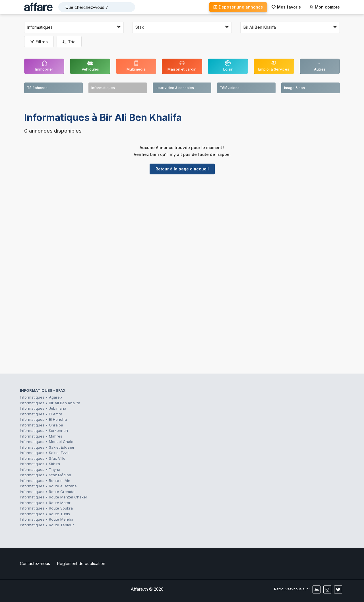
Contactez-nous (35, 563)
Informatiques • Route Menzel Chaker (54, 497)
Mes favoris (286, 7)
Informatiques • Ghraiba (42, 425)
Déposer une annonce (238, 7)
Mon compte (325, 7)
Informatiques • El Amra (41, 414)
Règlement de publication (81, 563)
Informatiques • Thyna (40, 469)
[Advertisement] (182, 223)
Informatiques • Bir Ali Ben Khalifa (50, 403)
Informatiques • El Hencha (43, 419)
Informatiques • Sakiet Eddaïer (47, 447)
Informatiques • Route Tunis (45, 514)
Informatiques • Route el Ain (45, 481)
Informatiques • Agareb (41, 397)
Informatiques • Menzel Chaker (48, 442)
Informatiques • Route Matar (45, 503)
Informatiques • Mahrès (41, 436)
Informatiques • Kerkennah (44, 430)
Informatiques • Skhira (40, 464)
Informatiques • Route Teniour (47, 525)
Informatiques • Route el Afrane (48, 486)
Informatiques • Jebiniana (43, 408)
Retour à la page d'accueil (182, 169)
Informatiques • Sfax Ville (43, 458)
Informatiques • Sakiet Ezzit (44, 453)
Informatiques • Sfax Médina (45, 475)
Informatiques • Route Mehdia (47, 519)
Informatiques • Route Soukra (46, 508)
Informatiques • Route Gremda (47, 492)
